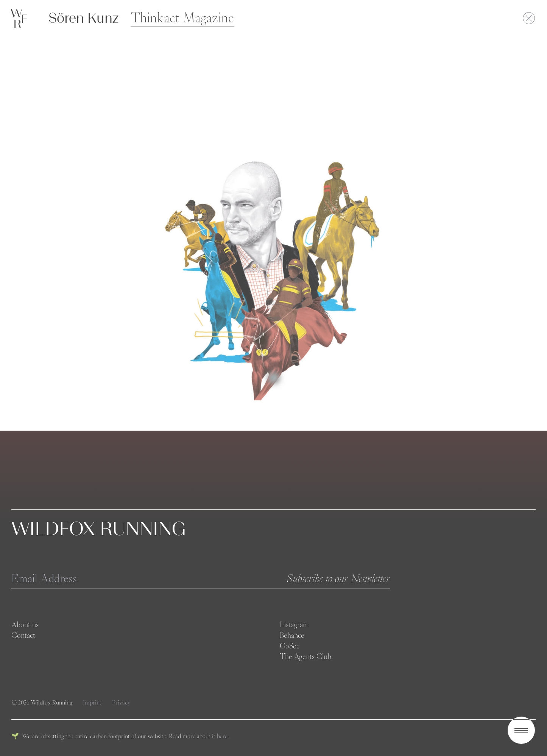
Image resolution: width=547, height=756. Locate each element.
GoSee (290, 646)
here (222, 736)
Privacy (121, 702)
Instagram (294, 625)
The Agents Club (305, 656)
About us (25, 625)
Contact (23, 635)
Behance (292, 635)
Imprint (93, 702)
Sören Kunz (83, 18)
